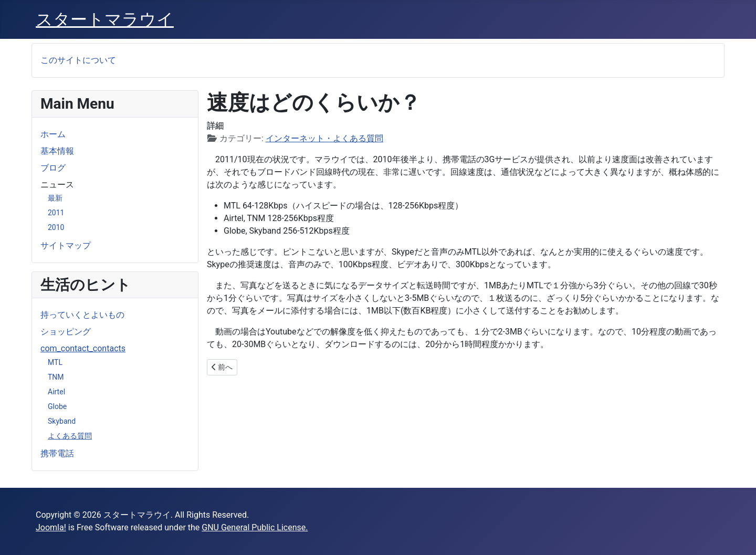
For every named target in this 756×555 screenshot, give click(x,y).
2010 (56, 227)
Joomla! (51, 527)
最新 (55, 198)
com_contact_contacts (83, 348)
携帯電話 (57, 453)
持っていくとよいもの (82, 315)
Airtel (56, 392)
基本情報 (57, 151)
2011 (56, 213)
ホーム (53, 134)
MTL (55, 362)
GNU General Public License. (255, 527)
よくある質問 (70, 436)
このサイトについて (78, 60)
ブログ (53, 168)
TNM (56, 377)
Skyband (62, 421)
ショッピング (66, 332)
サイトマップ (66, 245)
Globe (57, 406)
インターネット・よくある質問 (324, 138)
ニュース (57, 185)
